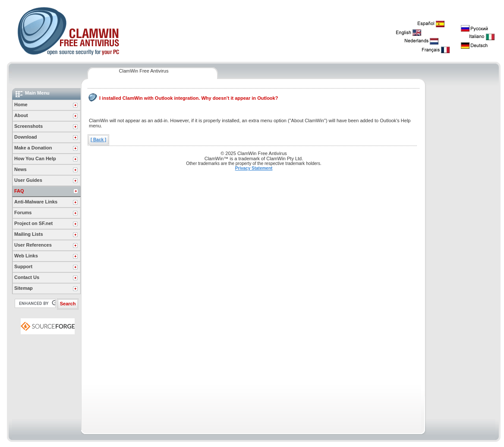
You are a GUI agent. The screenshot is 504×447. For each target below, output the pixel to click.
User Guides (28, 180)
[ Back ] (98, 140)
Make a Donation (33, 148)
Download (26, 137)
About (21, 115)
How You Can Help (35, 159)
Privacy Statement (254, 168)
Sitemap (24, 288)
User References (33, 245)
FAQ (19, 191)
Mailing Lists (29, 234)
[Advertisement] (463, 218)
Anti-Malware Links (36, 202)
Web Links (26, 256)
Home (21, 105)
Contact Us (27, 277)
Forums (23, 212)
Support (23, 266)
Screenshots (28, 126)
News (20, 169)
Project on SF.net (33, 223)
